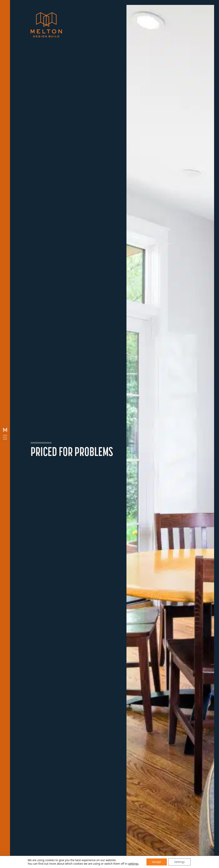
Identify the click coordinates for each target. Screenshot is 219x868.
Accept (157, 862)
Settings (179, 862)
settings (133, 864)
